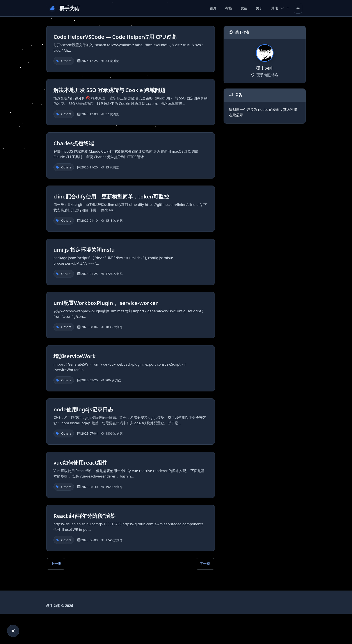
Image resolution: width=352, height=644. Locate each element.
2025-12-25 (90, 61)
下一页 (205, 564)
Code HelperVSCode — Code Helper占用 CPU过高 (115, 37)
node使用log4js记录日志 (83, 410)
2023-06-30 (90, 487)
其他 (278, 8)
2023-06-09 (90, 541)
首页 (213, 8)
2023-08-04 (90, 328)
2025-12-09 (90, 115)
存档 (228, 8)
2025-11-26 (90, 168)
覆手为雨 (65, 8)
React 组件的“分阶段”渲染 (84, 516)
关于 (259, 8)
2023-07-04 (90, 434)
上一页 (56, 564)
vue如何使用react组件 (80, 463)
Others (66, 61)
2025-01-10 (90, 221)
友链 (244, 8)
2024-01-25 (90, 274)
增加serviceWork (75, 357)
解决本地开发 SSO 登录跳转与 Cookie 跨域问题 (109, 91)
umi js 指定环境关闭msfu (84, 250)
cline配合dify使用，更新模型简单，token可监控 (111, 197)
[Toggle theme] (298, 8)
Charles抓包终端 (74, 144)
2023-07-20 (90, 381)
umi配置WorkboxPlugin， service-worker (106, 303)
